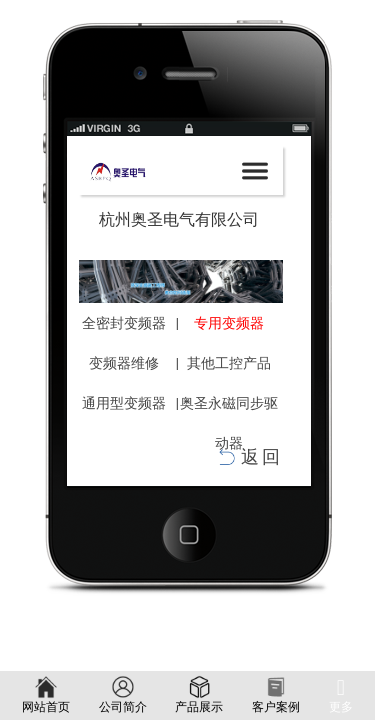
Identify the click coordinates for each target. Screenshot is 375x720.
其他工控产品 (229, 363)
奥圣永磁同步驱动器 (229, 423)
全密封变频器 (124, 323)
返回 (262, 457)
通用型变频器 (124, 403)
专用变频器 (229, 323)
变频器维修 (124, 363)
